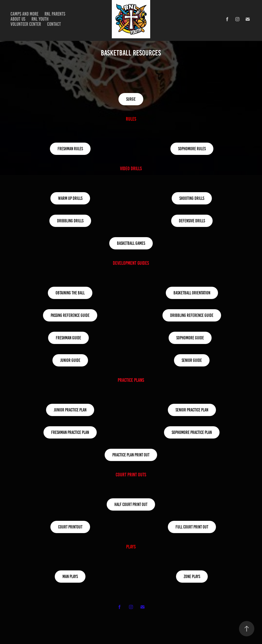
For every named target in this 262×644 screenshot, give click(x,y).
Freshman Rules (70, 149)
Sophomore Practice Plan (192, 432)
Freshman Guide (68, 338)
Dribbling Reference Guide (192, 315)
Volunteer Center (26, 24)
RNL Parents (55, 14)
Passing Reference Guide (70, 315)
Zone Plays (192, 577)
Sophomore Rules (192, 149)
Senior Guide (192, 360)
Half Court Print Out (131, 504)
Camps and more (24, 14)
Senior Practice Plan (192, 410)
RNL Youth (40, 19)
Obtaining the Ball (70, 293)
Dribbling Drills (70, 221)
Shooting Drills (192, 198)
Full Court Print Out (192, 527)
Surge (131, 99)
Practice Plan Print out (131, 455)
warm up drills (70, 198)
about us (18, 19)
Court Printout (70, 527)
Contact (54, 24)
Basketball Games (131, 243)
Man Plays (70, 577)
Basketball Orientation (192, 293)
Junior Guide (70, 360)
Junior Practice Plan (70, 410)
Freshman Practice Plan (70, 432)
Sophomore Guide (190, 338)
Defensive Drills (192, 221)
